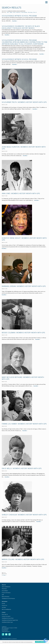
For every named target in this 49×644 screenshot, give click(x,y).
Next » (5, 575)
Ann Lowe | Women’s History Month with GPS (21, 194)
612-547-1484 (5, 630)
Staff (3, 595)
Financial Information (6, 593)
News (8, 12)
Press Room (4, 589)
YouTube (6, 634)
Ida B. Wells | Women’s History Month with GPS (22, 468)
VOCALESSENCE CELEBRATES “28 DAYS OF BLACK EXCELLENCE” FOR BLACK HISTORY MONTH (21, 27)
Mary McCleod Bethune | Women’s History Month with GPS (23, 378)
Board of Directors (6, 597)
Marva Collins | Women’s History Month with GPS (23, 559)
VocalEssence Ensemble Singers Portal (10, 620)
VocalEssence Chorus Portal (8, 618)
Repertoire (18, 12)
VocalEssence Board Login (7, 622)
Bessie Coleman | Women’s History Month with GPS (23, 333)
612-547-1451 (6, 629)
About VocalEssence (6, 587)
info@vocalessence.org (6, 631)
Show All (35, 12)
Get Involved (5, 602)
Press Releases (24, 12)
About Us (4, 585)
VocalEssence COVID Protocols (8, 599)
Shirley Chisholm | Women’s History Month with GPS (24, 515)
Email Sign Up (5, 614)
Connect (4, 612)
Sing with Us (4, 605)
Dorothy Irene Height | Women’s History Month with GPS (24, 239)
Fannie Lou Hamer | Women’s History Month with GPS (24, 424)
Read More (15, 21)
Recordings (30, 12)
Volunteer (4, 607)
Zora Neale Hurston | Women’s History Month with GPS (24, 148)
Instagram (10, 634)
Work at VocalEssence (6, 609)
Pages (11, 12)
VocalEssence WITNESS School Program (19, 16)
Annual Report (5, 591)
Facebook (3, 634)
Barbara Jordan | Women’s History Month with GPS (24, 286)
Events (14, 12)
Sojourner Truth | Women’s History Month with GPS (24, 102)
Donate (3, 603)
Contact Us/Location (6, 616)
